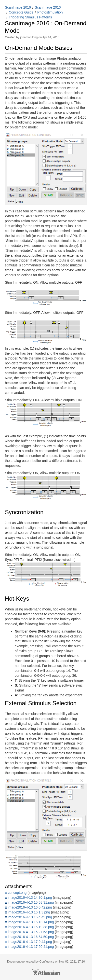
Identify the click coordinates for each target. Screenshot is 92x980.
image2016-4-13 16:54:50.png (31, 937)
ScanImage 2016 (18, 7)
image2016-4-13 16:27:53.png (31, 932)
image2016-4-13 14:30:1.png (30, 897)
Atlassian (46, 972)
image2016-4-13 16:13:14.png (31, 922)
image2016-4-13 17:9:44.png (30, 942)
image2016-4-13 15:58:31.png (31, 902)
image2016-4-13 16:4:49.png (30, 917)
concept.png (17, 893)
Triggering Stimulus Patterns (30, 17)
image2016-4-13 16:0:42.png (30, 907)
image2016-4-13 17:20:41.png (31, 947)
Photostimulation (50, 12)
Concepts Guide (21, 12)
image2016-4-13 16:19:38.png (31, 927)
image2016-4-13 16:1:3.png (29, 912)
